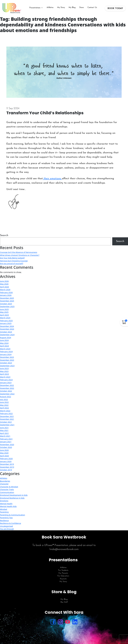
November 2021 (7, 419)
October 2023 (6, 363)
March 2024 (5, 349)
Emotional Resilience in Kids (12, 498)
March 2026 (5, 290)
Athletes (50, 8)
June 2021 (4, 428)
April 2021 (4, 433)
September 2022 (7, 394)
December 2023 (7, 357)
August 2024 (5, 337)
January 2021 (6, 442)
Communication (7, 492)
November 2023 (7, 360)
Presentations (35, 8)
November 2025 (7, 301)
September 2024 (7, 335)
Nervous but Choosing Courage (14, 261)
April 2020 (4, 456)
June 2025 (4, 309)
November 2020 (7, 444)
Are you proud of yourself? (12, 263)
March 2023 (5, 377)
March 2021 (5, 436)
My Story (61, 8)
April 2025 (4, 315)
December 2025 (7, 298)
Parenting (4, 512)
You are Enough (7, 529)
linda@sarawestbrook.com (64, 549)
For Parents (63, 573)
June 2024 (4, 340)
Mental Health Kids (8, 506)
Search (4, 235)
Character (4, 484)
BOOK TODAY (115, 8)
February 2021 (6, 439)
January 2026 (6, 295)
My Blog (72, 8)
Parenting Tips (6, 518)
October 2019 (6, 470)
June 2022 (4, 402)
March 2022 (5, 411)
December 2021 (7, 416)
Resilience (4, 520)
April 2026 (4, 287)
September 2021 (7, 425)
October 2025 (6, 304)
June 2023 (4, 368)
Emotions (4, 501)
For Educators (63, 576)
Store (81, 8)
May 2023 (4, 371)
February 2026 (6, 292)
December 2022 (7, 385)
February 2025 (6, 321)
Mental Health (6, 504)
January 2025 (6, 323)
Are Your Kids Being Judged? (12, 258)
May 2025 (4, 312)
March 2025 (5, 318)
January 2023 (6, 383)
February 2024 (6, 351)
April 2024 (4, 346)
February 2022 (6, 413)
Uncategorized (6, 526)
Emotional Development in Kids (14, 495)
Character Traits (7, 489)
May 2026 (4, 284)
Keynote (63, 579)
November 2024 (7, 329)
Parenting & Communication (12, 515)
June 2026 (4, 281)
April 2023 (4, 374)
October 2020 (6, 447)
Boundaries (5, 481)
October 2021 (6, 422)
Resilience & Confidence (10, 523)
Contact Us (92, 8)
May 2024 (4, 343)
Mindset (4, 509)
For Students (63, 570)
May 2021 (4, 430)
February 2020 (6, 458)
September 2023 (7, 366)
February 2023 (6, 380)
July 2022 (4, 399)
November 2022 (7, 388)
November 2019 (7, 467)
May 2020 (4, 453)
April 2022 (4, 408)
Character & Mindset (9, 487)
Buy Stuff (64, 602)
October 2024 (6, 332)
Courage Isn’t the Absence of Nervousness (19, 252)
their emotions (52, 179)
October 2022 (6, 391)
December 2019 (7, 464)
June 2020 (4, 450)
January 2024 (6, 354)
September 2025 (7, 306)
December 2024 (7, 326)
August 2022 (5, 397)
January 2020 (6, 461)
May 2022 (4, 405)
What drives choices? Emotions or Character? (20, 255)
